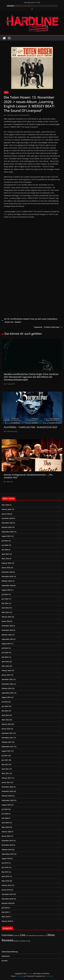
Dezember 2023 (7, 626)
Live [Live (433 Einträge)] (23, 935)
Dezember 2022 (7, 679)
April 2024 (5, 608)
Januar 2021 (6, 782)
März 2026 (5, 505)
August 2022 (6, 697)
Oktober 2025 (7, 527)
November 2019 (7, 845)
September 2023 (8, 639)
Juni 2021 (5, 760)
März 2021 (5, 773)
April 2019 (5, 876)
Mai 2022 (5, 711)
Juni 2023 (5, 653)
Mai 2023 (5, 657)
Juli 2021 (5, 756)
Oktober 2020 (7, 796)
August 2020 (6, 805)
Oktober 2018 (7, 903)
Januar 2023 (6, 675)
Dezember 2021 (7, 733)
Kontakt (5, 961)
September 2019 (8, 854)
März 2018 (5, 917)
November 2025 (7, 523)
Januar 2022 (6, 729)
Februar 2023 (6, 670)
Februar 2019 (6, 885)
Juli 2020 (5, 809)
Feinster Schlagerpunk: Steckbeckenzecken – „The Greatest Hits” (28, 476)
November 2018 (7, 899)
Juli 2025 (5, 541)
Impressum (6, 956)
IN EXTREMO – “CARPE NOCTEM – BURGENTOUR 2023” (31, 427)
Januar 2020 (6, 836)
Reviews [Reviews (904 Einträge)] (8, 940)
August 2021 (6, 751)
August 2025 (6, 536)
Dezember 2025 (7, 518)
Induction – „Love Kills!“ (23, 6)
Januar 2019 (6, 890)
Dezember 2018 (7, 894)
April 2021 (5, 769)
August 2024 (6, 590)
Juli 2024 (5, 594)
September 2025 (8, 532)
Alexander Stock (25, 115)
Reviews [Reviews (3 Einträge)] (16, 941)
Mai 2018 (5, 912)
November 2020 (7, 791)
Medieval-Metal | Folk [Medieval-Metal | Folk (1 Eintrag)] (41, 936)
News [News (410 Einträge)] (51, 935)
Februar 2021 (6, 778)
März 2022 (5, 720)
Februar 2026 (6, 509)
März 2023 (5, 666)
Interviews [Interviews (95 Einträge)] (7, 935)
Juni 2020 (5, 814)
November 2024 (7, 576)
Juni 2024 (5, 599)
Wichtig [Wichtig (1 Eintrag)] (28, 941)
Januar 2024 (6, 621)
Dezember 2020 (7, 787)
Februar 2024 (6, 617)
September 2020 (8, 800)
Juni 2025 (5, 545)
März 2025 (5, 559)
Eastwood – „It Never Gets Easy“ (48, 327)
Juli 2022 (5, 702)
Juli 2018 (5, 908)
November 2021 (7, 738)
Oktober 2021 (7, 742)
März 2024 (5, 612)
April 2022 (5, 715)
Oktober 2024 (7, 581)
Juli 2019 (5, 863)
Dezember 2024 (7, 572)
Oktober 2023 (7, 635)
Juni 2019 (5, 867)
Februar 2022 (6, 724)
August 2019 (6, 858)
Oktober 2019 (7, 850)
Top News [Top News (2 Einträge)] (23, 941)
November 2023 (7, 630)
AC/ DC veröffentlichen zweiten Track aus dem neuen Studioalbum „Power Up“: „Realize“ (30, 320)
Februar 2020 (6, 832)
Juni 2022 (5, 706)
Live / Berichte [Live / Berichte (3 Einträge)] (30, 935)
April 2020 (5, 823)
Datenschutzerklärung (10, 952)
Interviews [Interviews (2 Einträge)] (16, 935)
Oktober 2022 (7, 688)
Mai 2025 (5, 550)
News (6, 92)
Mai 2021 (5, 764)
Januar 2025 (6, 568)
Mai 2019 (5, 872)
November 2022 (7, 684)
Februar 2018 (6, 921)
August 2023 (6, 644)
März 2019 (5, 881)
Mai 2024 (5, 603)
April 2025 (5, 554)
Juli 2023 (5, 648)
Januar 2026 (6, 514)
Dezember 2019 (7, 841)
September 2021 (8, 747)
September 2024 (8, 585)
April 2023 (5, 662)
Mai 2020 (5, 818)
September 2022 (8, 693)
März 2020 (5, 827)
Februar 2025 (6, 563)
